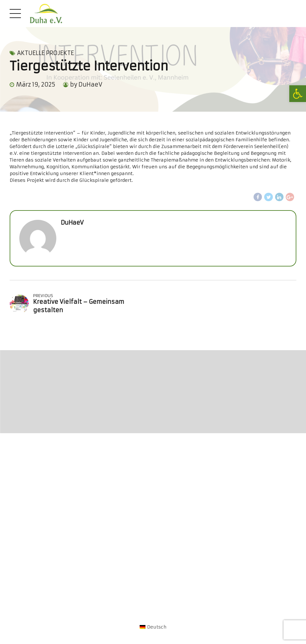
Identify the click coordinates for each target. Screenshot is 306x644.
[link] (298, 94)
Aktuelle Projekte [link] (46, 53)
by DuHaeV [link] (86, 84)
